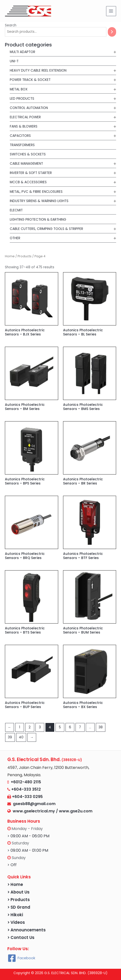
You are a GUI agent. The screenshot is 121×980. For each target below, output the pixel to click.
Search (11, 25)
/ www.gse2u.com (74, 811)
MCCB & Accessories (28, 182)
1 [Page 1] (20, 727)
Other (15, 238)
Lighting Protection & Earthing (38, 220)
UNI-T (14, 61)
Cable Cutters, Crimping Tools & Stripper (46, 229)
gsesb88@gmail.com (33, 804)
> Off (12, 865)
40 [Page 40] (21, 737)
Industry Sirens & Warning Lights (39, 201)
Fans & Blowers (24, 126)
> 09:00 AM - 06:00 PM (28, 836)
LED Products (22, 99)
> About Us (18, 892)
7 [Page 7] (80, 727)
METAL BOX (19, 89)
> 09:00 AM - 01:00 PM (28, 850)
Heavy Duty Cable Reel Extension (38, 70)
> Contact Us (21, 938)
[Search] (112, 32)
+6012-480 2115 (26, 782)
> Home (15, 885)
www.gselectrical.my (34, 811)
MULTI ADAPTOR (22, 52)
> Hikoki (15, 915)
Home (10, 256)
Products (25, 256)
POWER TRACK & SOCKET (30, 80)
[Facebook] (21, 958)
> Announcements (27, 930)
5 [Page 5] (60, 727)
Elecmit (16, 210)
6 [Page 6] (70, 727)
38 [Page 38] (101, 727)
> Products (19, 900)
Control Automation (29, 108)
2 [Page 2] (30, 727)
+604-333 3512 (26, 789)
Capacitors (20, 136)
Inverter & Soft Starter (31, 173)
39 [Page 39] (10, 737)
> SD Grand (19, 907)
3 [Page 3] (40, 727)
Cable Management (26, 164)
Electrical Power (25, 117)
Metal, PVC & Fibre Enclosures (36, 192)
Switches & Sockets (28, 154)
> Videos (16, 922)
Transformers (22, 145)
